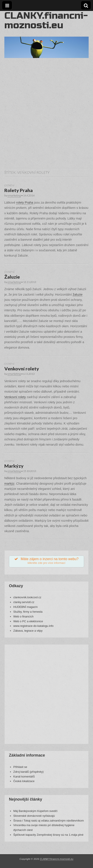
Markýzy (14, 466)
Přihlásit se (20, 767)
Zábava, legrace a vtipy (28, 631)
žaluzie (78, 295)
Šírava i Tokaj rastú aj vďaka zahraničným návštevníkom (49, 821)
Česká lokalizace (24, 781)
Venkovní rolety (22, 369)
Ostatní (9, 185)
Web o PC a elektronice (28, 621)
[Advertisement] (46, 118)
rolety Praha (25, 203)
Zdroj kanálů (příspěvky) (28, 772)
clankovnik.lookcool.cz (27, 597)
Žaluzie (12, 277)
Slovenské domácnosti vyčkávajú (34, 816)
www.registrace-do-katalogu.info (33, 626)
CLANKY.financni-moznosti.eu (46, 20)
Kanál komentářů (24, 777)
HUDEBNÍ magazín (26, 607)
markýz (9, 484)
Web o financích (23, 616)
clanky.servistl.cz (24, 602)
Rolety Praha (19, 190)
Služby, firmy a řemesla (28, 612)
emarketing (14, 195)
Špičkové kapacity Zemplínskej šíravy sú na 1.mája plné (48, 835)
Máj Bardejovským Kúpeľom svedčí (35, 811)
